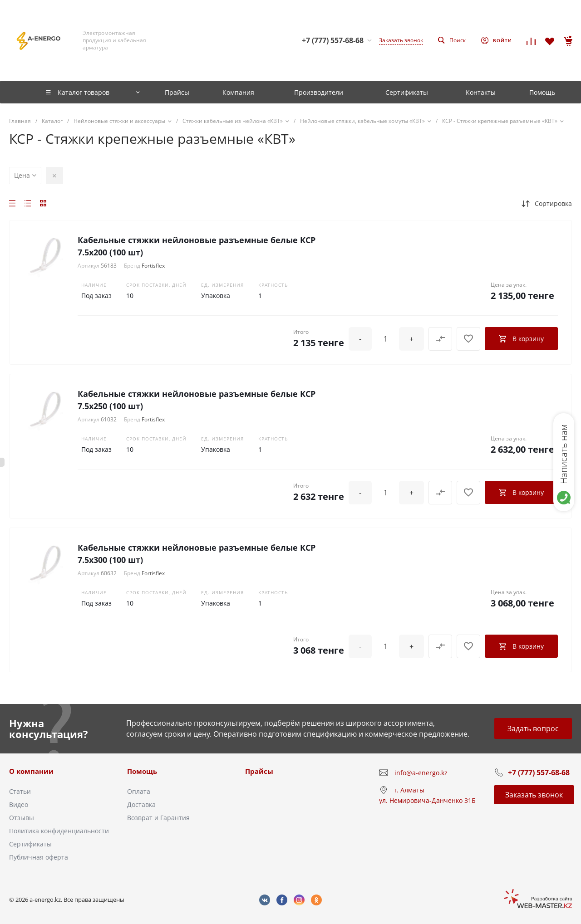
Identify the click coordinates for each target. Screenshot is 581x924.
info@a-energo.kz (421, 773)
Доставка (141, 804)
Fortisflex (153, 266)
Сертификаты (30, 844)
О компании (31, 771)
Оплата (139, 791)
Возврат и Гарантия (158, 818)
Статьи (20, 791)
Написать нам (564, 454)
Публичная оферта (39, 857)
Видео (19, 804)
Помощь (142, 771)
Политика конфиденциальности (59, 831)
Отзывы (22, 818)
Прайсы (259, 771)
